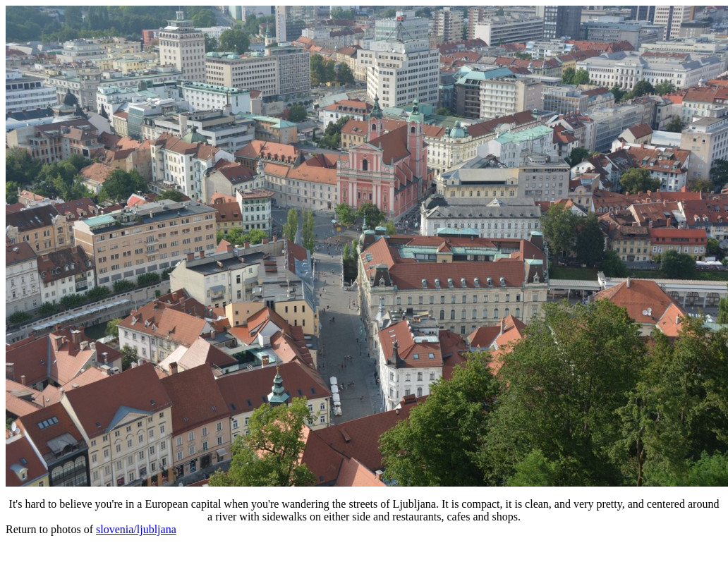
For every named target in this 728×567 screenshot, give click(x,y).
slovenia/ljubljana (136, 529)
